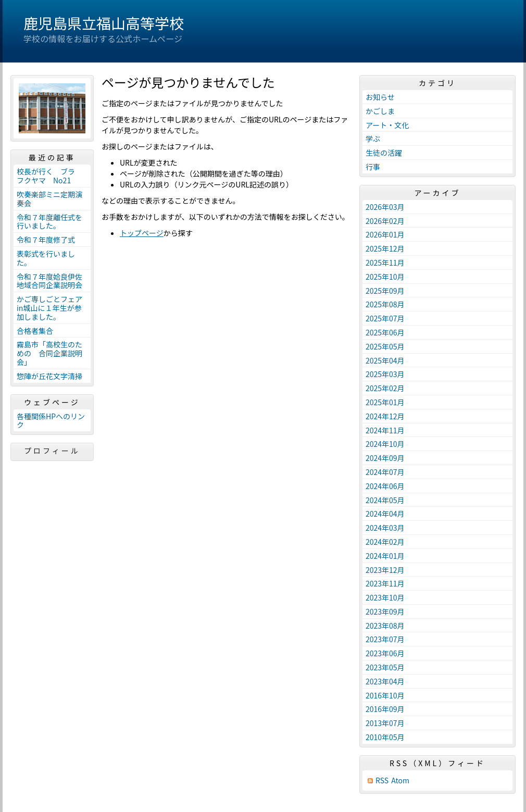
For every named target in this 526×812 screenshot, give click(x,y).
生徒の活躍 (384, 153)
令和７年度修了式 (46, 240)
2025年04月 (385, 360)
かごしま (380, 111)
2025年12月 (385, 248)
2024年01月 (385, 556)
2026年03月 (385, 207)
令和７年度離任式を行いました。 (49, 222)
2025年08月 (385, 304)
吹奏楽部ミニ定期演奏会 (49, 199)
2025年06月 (385, 332)
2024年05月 (385, 500)
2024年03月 (385, 528)
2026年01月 (385, 234)
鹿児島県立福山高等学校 (104, 23)
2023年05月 (385, 667)
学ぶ (373, 139)
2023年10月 (385, 597)
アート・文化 (387, 125)
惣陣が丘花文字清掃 (49, 376)
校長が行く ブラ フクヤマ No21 (49, 176)
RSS (382, 780)
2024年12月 (385, 416)
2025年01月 (385, 402)
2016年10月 (385, 695)
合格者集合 (35, 331)
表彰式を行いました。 (46, 258)
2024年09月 (385, 458)
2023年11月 (385, 583)
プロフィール (52, 451)
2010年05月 (385, 737)
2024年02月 (385, 542)
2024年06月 (385, 486)
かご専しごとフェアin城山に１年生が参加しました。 (49, 308)
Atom (400, 780)
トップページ (142, 233)
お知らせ (380, 97)
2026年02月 (385, 221)
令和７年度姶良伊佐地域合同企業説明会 (49, 281)
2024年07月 (385, 472)
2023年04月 (385, 681)
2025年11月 (385, 263)
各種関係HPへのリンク (51, 421)
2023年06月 (385, 653)
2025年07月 (385, 318)
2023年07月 (385, 639)
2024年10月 (385, 444)
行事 (373, 167)
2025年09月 (385, 291)
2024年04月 (385, 514)
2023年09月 (385, 611)
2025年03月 (385, 374)
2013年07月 (385, 723)
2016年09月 (385, 709)
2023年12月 (385, 570)
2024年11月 (385, 430)
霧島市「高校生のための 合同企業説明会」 (49, 353)
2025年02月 (385, 388)
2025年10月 (385, 277)
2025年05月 (385, 346)
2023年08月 (385, 626)
